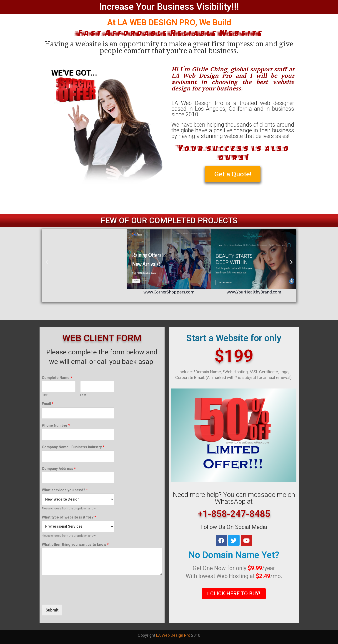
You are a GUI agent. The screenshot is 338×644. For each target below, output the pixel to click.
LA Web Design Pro (173, 635)
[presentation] (76, 597)
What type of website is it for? (69, 517)
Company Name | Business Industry (73, 447)
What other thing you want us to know (75, 545)
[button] (47, 262)
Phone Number (56, 425)
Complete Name (57, 378)
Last (83, 395)
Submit (52, 610)
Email (48, 404)
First (45, 395)
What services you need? (65, 490)
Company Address (59, 469)
